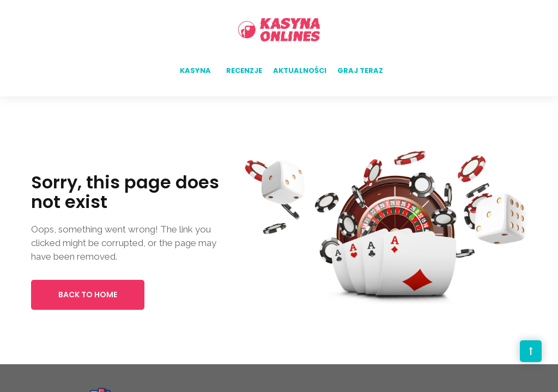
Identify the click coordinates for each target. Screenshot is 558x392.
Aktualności (300, 71)
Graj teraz (360, 71)
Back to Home (88, 295)
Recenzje (244, 71)
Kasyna (195, 71)
